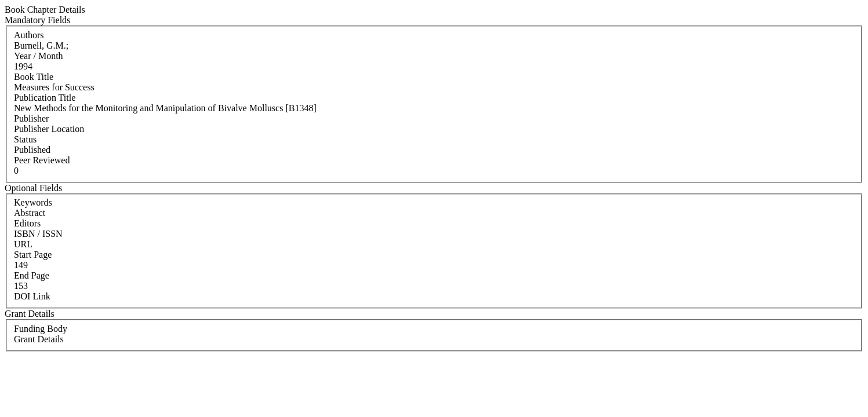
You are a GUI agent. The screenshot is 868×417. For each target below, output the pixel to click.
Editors (27, 223)
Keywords (33, 202)
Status (25, 139)
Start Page (33, 255)
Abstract (30, 213)
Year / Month (39, 56)
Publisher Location (49, 129)
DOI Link (32, 296)
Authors (29, 35)
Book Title (34, 77)
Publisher (31, 118)
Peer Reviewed (42, 160)
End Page (32, 275)
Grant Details (39, 339)
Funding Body (41, 329)
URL (23, 244)
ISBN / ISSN (38, 234)
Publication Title (45, 98)
